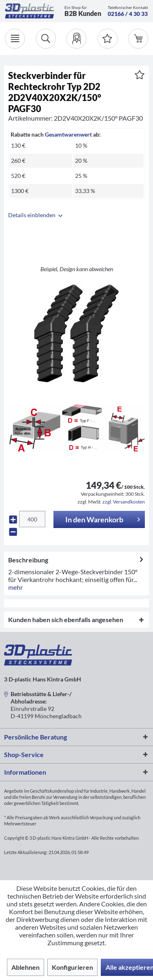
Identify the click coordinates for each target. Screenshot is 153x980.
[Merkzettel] (108, 39)
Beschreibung (28, 560)
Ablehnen (25, 967)
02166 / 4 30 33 (128, 14)
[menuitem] (76, 39)
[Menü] (15, 39)
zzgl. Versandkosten (124, 502)
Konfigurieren (72, 967)
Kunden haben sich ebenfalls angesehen (66, 619)
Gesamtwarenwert (68, 134)
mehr (16, 587)
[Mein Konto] (76, 39)
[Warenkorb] (138, 39)
